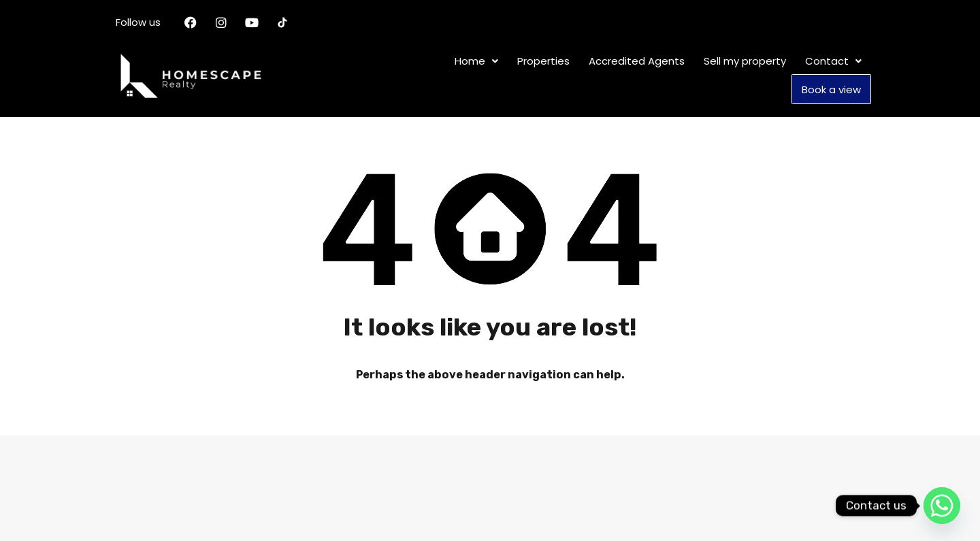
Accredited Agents (637, 62)
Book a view (831, 89)
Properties (543, 62)
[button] (476, 62)
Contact (833, 62)
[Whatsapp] (942, 506)
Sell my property (745, 62)
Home (476, 62)
